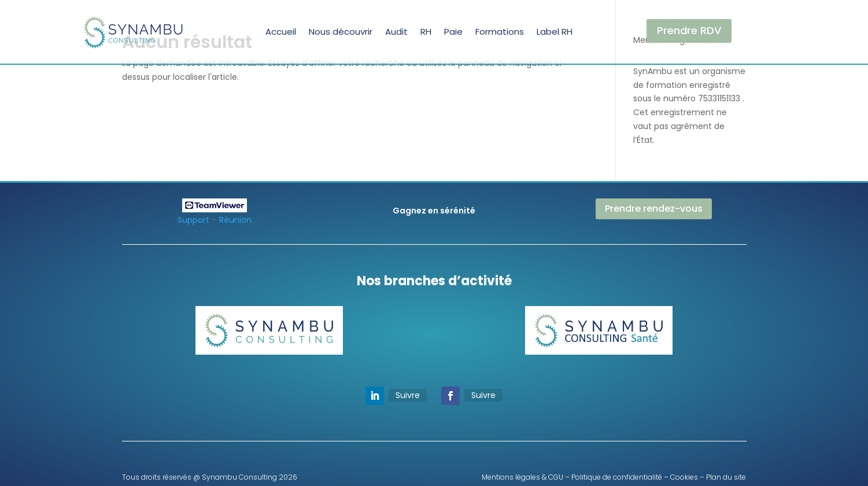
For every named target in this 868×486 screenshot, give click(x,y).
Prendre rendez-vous (654, 209)
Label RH (555, 32)
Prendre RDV (689, 30)
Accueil (281, 32)
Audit (396, 32)
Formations (500, 32)
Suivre (408, 395)
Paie (453, 32)
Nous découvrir (341, 32)
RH (426, 32)
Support (193, 220)
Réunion (235, 220)
